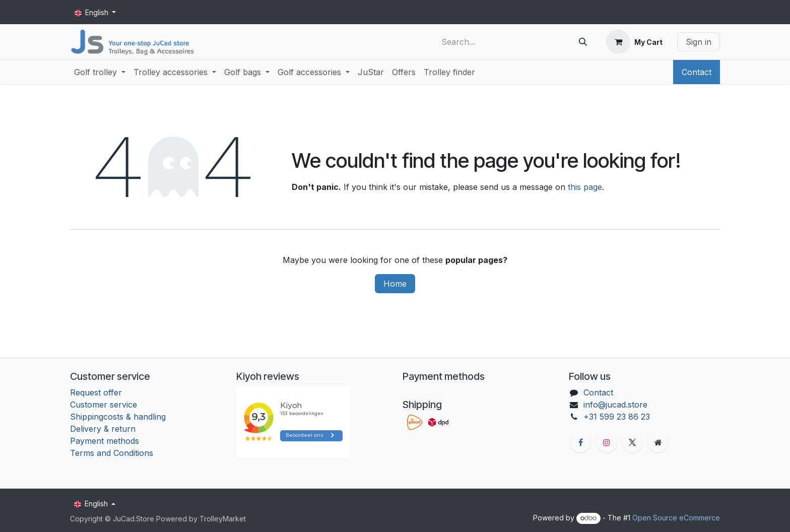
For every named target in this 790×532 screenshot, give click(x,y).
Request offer (96, 392)
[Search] (583, 42)
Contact (697, 72)
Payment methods (105, 441)
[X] (632, 442)
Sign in (699, 42)
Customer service (104, 405)
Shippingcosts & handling (118, 417)
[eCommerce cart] (634, 42)
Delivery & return (103, 429)
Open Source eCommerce (676, 518)
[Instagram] (607, 442)
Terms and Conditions (113, 453)
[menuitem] (100, 72)
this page (585, 187)
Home (395, 284)
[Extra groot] (658, 442)
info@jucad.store (615, 405)
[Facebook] (580, 442)
